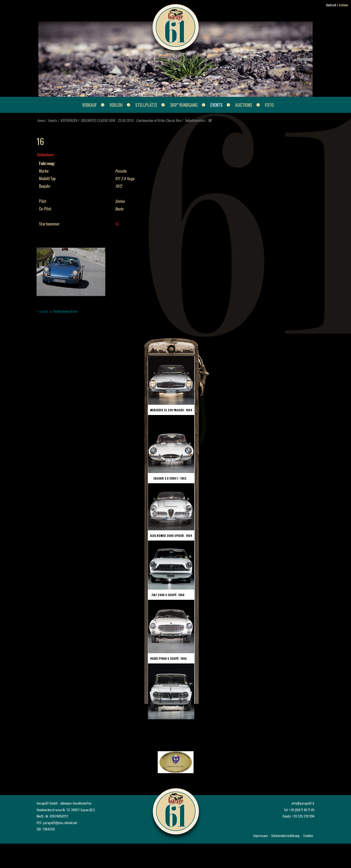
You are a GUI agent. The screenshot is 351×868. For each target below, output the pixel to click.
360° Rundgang (184, 105)
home (41, 120)
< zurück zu (57, 311)
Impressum (260, 835)
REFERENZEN (69, 120)
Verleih (116, 105)
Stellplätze (146, 105)
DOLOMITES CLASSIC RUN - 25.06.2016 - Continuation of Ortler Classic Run (131, 120)
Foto (269, 105)
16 (210, 120)
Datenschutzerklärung (285, 835)
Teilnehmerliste (194, 120)
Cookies (308, 835)
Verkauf (89, 105)
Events (216, 105)
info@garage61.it (303, 803)
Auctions (244, 105)
